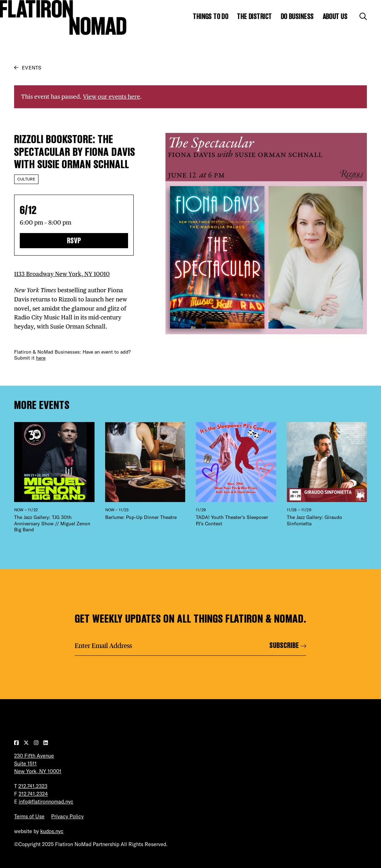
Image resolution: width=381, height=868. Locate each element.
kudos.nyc (52, 831)
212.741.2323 (33, 786)
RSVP (74, 241)
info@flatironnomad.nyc (46, 802)
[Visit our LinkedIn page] (46, 743)
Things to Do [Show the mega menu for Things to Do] (211, 16)
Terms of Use (29, 816)
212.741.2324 (33, 794)
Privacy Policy (67, 816)
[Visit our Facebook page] (17, 743)
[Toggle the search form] (363, 16)
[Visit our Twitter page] (27, 743)
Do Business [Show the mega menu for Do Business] (297, 16)
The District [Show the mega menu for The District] (254, 16)
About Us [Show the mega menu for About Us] (335, 16)
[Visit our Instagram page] (37, 743)
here (41, 358)
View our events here (111, 97)
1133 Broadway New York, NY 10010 (62, 274)
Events (32, 68)
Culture (26, 179)
